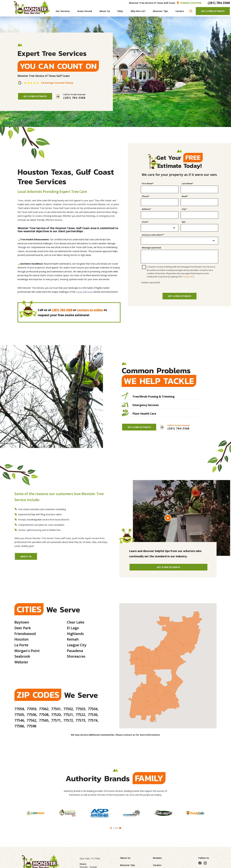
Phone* (146, 196)
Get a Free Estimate (180, 296)
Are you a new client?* (153, 235)
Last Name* (187, 183)
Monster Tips (128, 865)
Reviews (157, 858)
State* (145, 222)
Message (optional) (152, 248)
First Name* (148, 183)
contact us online (90, 310)
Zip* (184, 222)
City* (184, 209)
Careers (157, 865)
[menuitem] (63, 11)
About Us (26, 556)
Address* (146, 209)
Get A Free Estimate (213, 11)
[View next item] (120, 828)
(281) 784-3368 (219, 3)
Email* (185, 196)
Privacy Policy (189, 277)
